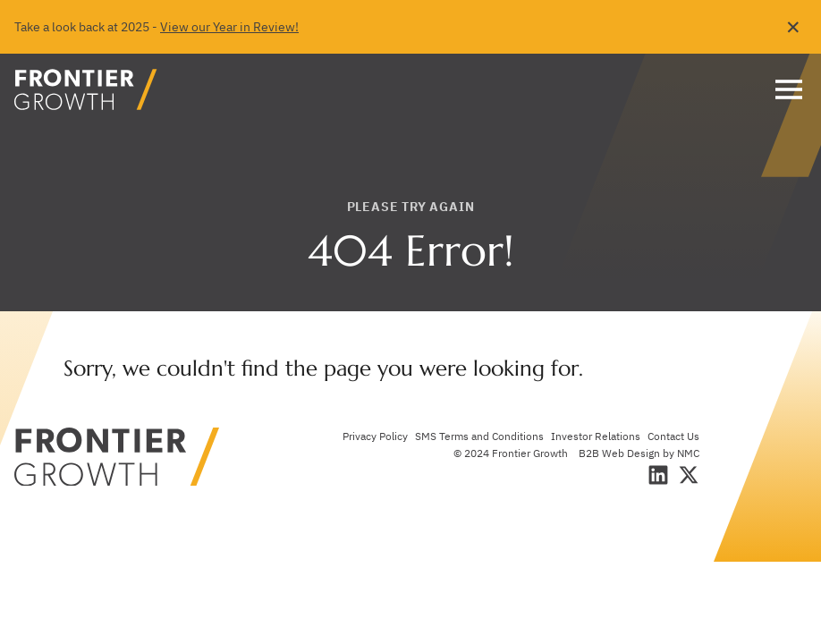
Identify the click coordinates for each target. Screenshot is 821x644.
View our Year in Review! (229, 27)
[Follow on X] (689, 475)
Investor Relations (596, 436)
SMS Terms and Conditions (479, 436)
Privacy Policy (375, 436)
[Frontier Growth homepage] (86, 89)
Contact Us (673, 436)
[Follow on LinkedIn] (658, 475)
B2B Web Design (619, 453)
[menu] (784, 89)
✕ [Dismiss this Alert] (793, 27)
